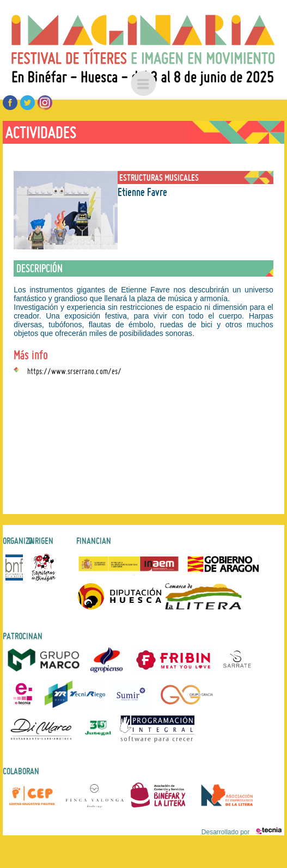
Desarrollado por (242, 832)
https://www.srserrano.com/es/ (74, 370)
